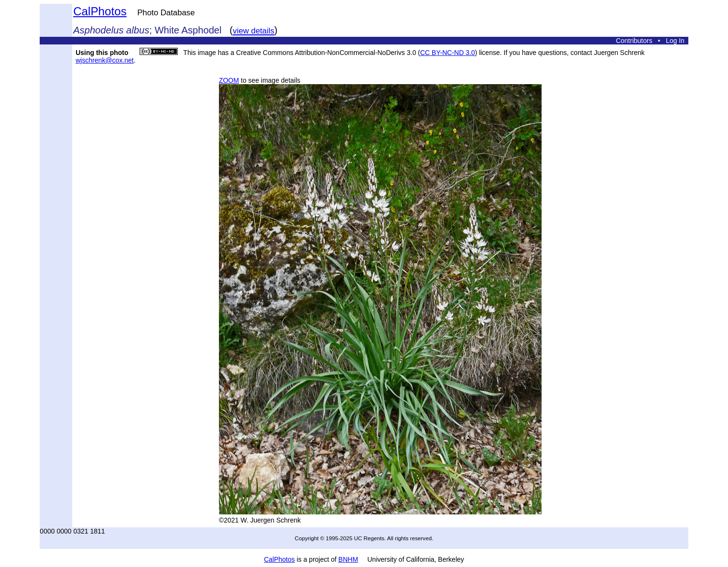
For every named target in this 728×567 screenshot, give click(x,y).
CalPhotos (100, 11)
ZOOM (229, 80)
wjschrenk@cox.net (105, 60)
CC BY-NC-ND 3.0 (448, 53)
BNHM (348, 559)
